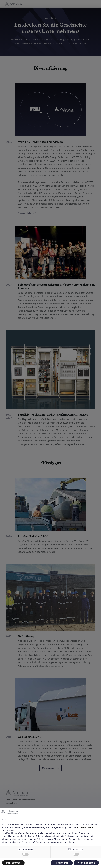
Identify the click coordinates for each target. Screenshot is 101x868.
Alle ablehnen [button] (62, 863)
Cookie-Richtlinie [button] (85, 827)
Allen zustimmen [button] (86, 863)
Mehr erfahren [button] (13, 863)
